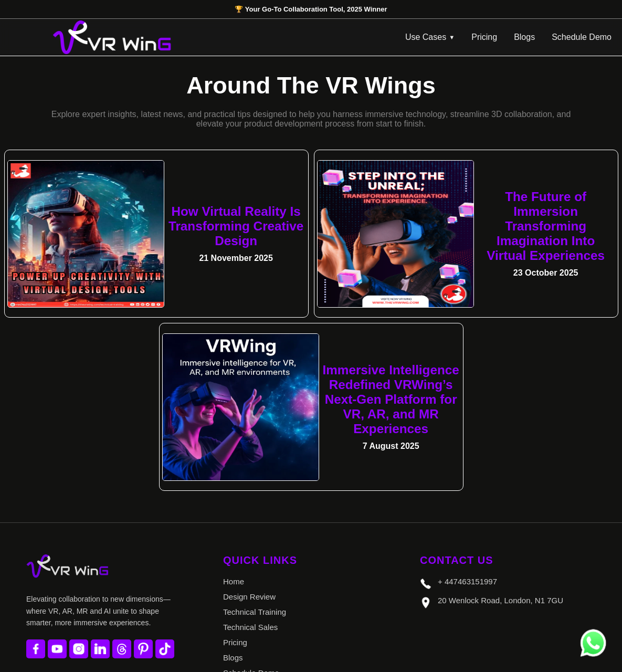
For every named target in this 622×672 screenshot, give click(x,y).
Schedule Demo (582, 37)
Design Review (249, 523)
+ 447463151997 (458, 510)
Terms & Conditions (257, 615)
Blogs (524, 37)
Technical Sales (250, 554)
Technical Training (255, 538)
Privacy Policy (247, 630)
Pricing (484, 37)
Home (234, 508)
